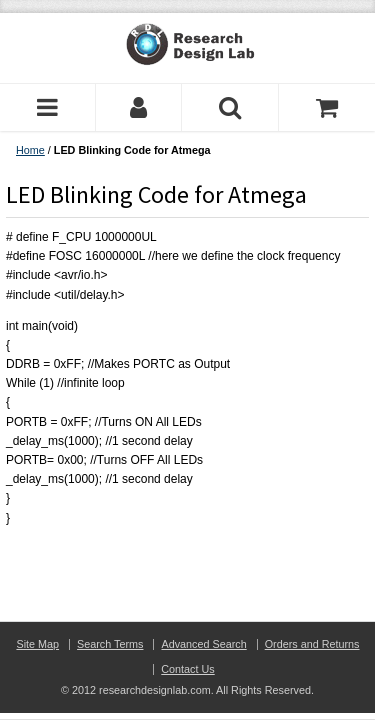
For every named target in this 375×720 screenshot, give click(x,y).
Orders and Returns (312, 644)
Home (30, 150)
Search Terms (110, 644)
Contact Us (187, 669)
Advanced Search (203, 644)
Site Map (37, 644)
